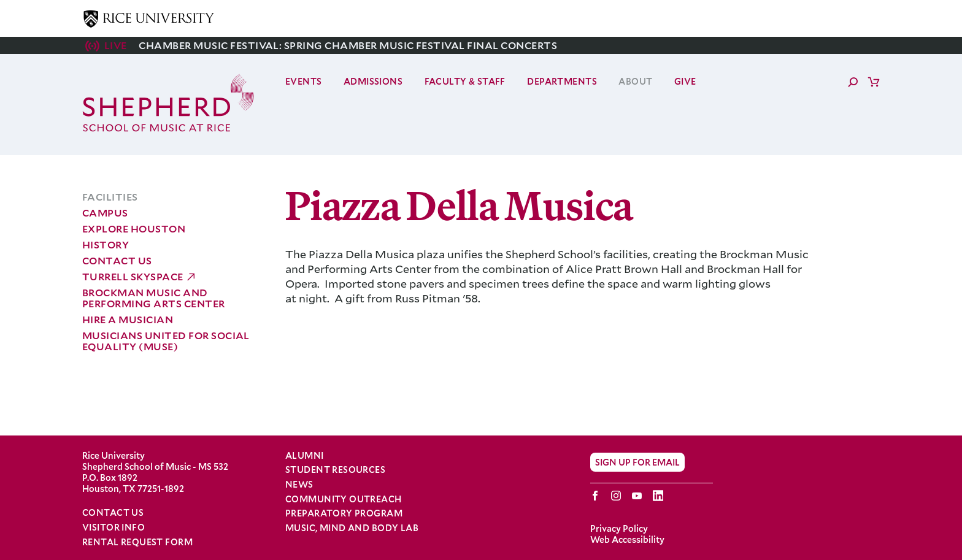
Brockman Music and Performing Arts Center (154, 298)
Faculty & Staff (465, 81)
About (635, 81)
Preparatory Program (344, 513)
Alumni (305, 456)
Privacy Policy (619, 528)
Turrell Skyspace (133, 276)
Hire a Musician (128, 319)
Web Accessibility (627, 539)
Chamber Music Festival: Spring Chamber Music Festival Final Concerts (348, 45)
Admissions (373, 81)
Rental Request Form (137, 542)
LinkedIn (658, 496)
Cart (874, 82)
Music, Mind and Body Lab (352, 528)
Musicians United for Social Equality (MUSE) (166, 341)
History (106, 244)
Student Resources (335, 470)
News (299, 485)
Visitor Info (114, 527)
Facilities (110, 197)
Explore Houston (134, 228)
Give (685, 81)
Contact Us (117, 260)
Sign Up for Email (637, 462)
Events (304, 81)
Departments (562, 81)
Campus (105, 213)
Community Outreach (344, 499)
